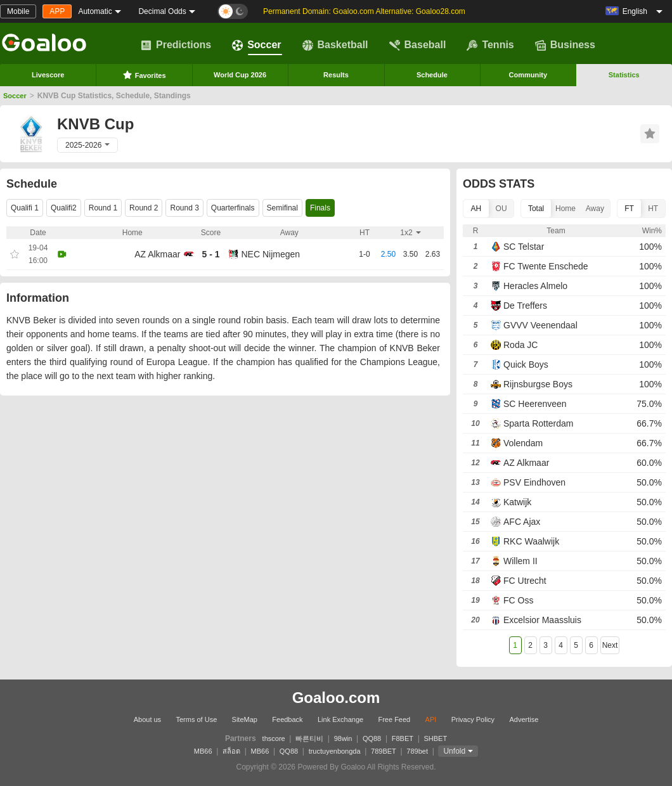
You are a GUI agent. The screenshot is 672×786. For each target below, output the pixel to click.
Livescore (48, 75)
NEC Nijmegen (271, 254)
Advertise (524, 719)
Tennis (490, 45)
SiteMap (245, 719)
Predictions (176, 45)
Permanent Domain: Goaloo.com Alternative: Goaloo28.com (364, 11)
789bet (417, 751)
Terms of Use (196, 719)
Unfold (454, 751)
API (431, 719)
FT (629, 209)
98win (343, 738)
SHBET (435, 738)
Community (528, 75)
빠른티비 (309, 738)
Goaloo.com (336, 698)
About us (147, 719)
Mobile (18, 11)
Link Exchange (340, 719)
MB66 (203, 751)
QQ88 (372, 738)
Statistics (624, 75)
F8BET (403, 738)
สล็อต (231, 751)
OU (501, 209)
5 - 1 (210, 254)
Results (336, 75)
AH (476, 209)
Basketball (335, 45)
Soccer (256, 45)
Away (595, 209)
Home (565, 209)
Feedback (287, 719)
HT (653, 209)
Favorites (144, 75)
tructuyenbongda (335, 751)
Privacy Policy (473, 719)
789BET (384, 751)
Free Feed (394, 719)
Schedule (432, 75)
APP (57, 11)
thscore (274, 738)
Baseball (418, 45)
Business (565, 45)
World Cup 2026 (240, 75)
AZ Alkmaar (157, 254)
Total (536, 209)
